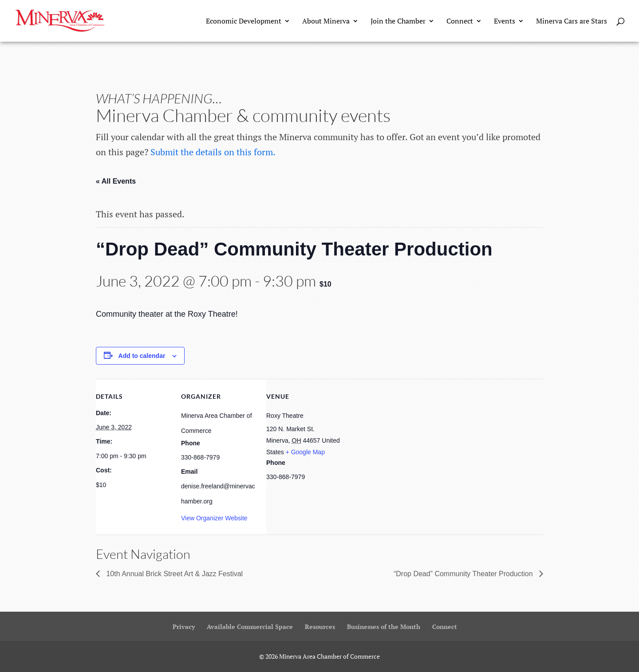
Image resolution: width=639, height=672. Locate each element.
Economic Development (244, 22)
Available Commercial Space (250, 627)
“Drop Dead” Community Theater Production (464, 574)
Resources (320, 627)
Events (505, 22)
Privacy (184, 627)
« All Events (116, 181)
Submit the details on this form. (213, 152)
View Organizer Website (214, 518)
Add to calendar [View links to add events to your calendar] (142, 356)
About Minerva (326, 22)
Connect (460, 22)
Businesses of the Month (384, 627)
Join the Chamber (398, 22)
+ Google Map (305, 452)
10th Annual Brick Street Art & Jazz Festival (174, 574)
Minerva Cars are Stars (572, 22)
